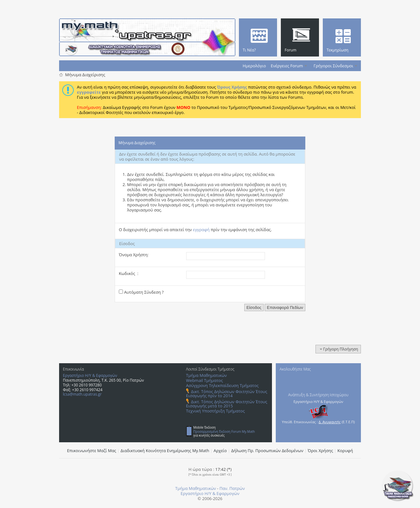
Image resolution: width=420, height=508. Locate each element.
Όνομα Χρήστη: (134, 255)
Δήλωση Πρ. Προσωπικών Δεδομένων (267, 451)
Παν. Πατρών (232, 488)
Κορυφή (345, 451)
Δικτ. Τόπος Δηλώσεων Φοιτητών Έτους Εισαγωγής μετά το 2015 (227, 404)
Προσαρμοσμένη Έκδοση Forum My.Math (224, 431)
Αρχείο (220, 451)
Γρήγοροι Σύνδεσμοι (333, 66)
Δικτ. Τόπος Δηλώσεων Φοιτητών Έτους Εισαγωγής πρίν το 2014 (227, 394)
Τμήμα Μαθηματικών (207, 375)
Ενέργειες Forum (287, 66)
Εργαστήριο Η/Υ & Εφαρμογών (90, 375)
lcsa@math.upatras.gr (82, 394)
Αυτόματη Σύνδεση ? (141, 292)
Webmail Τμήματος (205, 380)
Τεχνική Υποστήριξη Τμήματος (216, 411)
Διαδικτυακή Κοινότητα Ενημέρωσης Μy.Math (165, 451)
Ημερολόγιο (254, 66)
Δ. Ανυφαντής (330, 422)
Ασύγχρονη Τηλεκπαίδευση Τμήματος (222, 385)
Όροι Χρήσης (321, 451)
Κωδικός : (129, 273)
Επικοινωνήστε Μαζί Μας (92, 451)
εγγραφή (201, 230)
